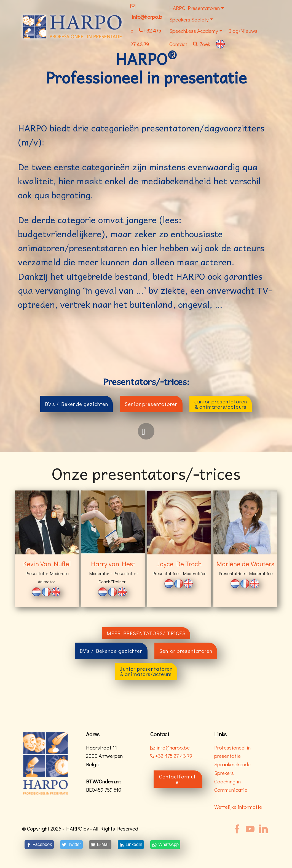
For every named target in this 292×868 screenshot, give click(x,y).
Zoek (202, 44)
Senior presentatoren (151, 404)
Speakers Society (189, 19)
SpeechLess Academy (194, 31)
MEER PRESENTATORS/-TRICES (146, 633)
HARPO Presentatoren (195, 8)
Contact (178, 44)
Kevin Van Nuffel (47, 564)
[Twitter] (71, 844)
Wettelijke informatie (238, 807)
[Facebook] (39, 844)
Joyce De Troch (179, 564)
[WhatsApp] (165, 844)
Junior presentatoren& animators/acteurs (221, 404)
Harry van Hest (113, 564)
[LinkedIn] (131, 844)
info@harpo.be (173, 747)
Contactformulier (178, 779)
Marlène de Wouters (245, 564)
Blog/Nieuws (243, 31)
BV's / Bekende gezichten (77, 404)
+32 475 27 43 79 (171, 756)
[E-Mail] (100, 844)
